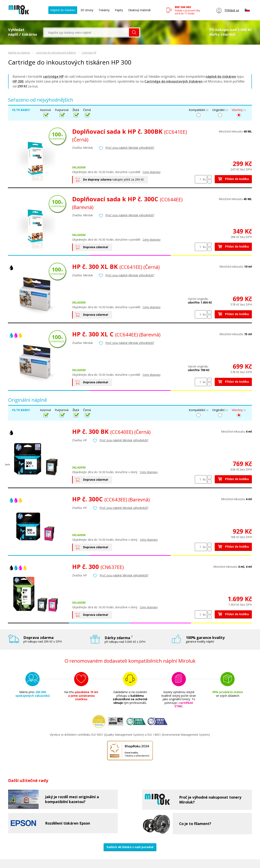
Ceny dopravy (152, 172)
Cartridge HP (89, 53)
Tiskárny (104, 10)
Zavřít (7, 465)
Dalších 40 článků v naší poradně (130, 847)
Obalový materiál (139, 10)
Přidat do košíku (233, 179)
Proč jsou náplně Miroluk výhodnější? (130, 148)
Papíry (119, 10)
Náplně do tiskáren (63, 10)
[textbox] (87, 32)
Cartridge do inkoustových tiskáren (56, 53)
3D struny (87, 10)
